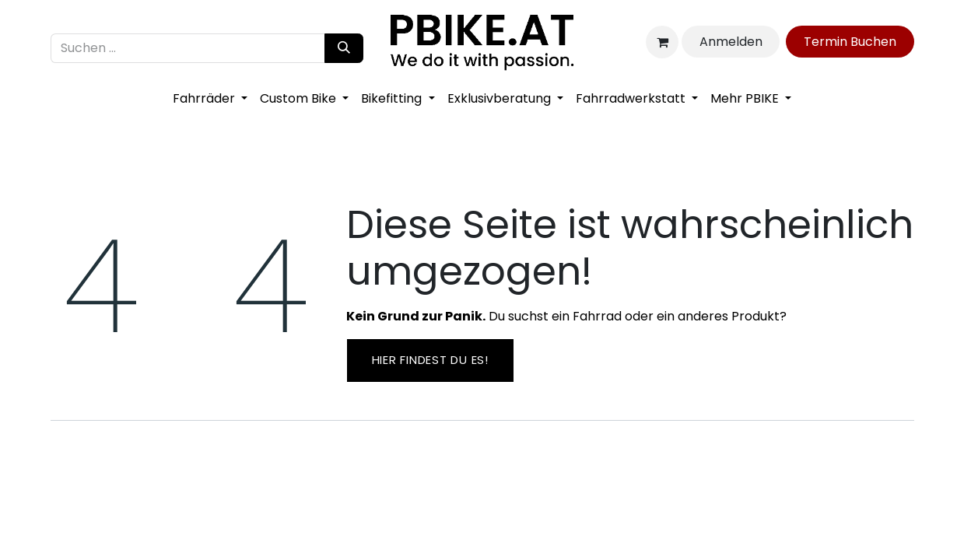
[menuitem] (210, 99)
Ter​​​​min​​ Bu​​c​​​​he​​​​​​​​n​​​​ (850, 42)
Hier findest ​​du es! (430, 360)
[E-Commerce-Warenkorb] (662, 42)
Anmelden (731, 42)
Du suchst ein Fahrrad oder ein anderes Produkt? (566, 316)
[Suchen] (344, 48)
